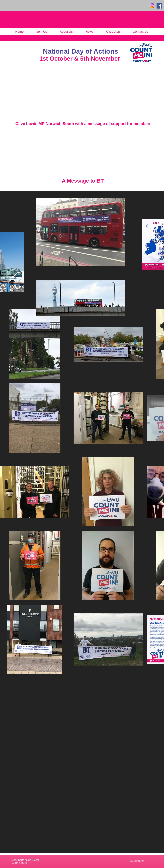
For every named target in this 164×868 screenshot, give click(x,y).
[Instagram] (152, 6)
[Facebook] (159, 6)
